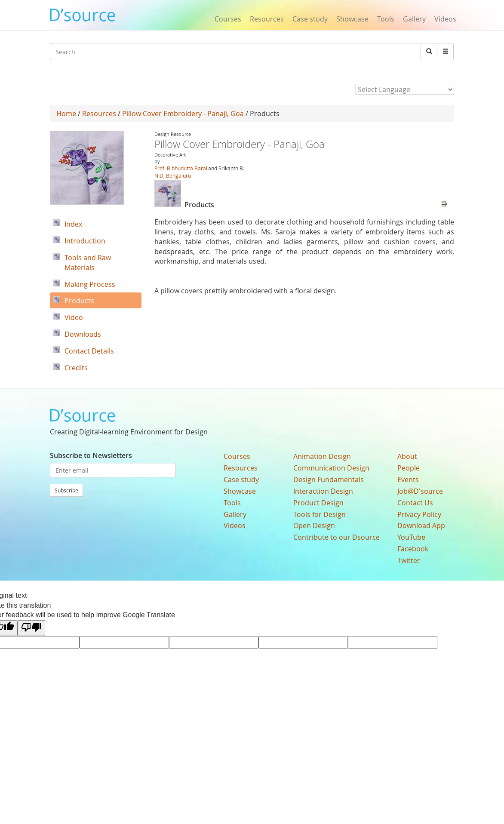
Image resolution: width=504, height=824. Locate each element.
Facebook (413, 549)
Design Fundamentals (329, 480)
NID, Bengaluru (173, 175)
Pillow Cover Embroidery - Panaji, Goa (183, 114)
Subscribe (66, 490)
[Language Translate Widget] (405, 89)
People (409, 468)
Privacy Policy (419, 514)
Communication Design (331, 468)
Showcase (352, 19)
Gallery (414, 19)
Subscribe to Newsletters (91, 455)
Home (66, 114)
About (407, 456)
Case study (310, 19)
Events (408, 480)
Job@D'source (420, 491)
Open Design (314, 526)
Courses (228, 19)
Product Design (318, 503)
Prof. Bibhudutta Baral (181, 168)
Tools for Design (320, 514)
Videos (445, 19)
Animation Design (322, 456)
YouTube (411, 537)
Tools (386, 19)
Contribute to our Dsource (337, 537)
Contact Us (415, 503)
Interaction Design (323, 491)
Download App (421, 526)
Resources (267, 19)
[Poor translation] (31, 628)
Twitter (409, 560)
